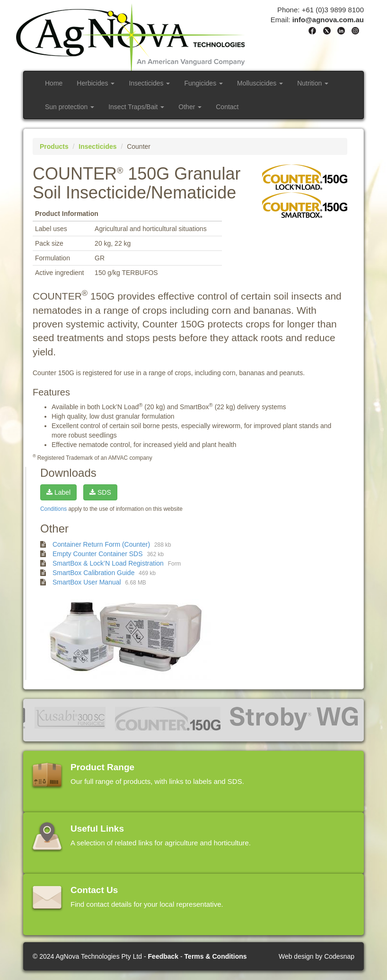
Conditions (53, 509)
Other (190, 107)
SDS (100, 492)
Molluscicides (260, 83)
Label (58, 492)
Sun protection (70, 107)
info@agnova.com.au (328, 20)
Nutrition (313, 83)
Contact (227, 107)
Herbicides (96, 83)
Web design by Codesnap (317, 956)
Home (54, 83)
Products (54, 146)
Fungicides (203, 83)
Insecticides (149, 83)
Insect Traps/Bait (136, 107)
